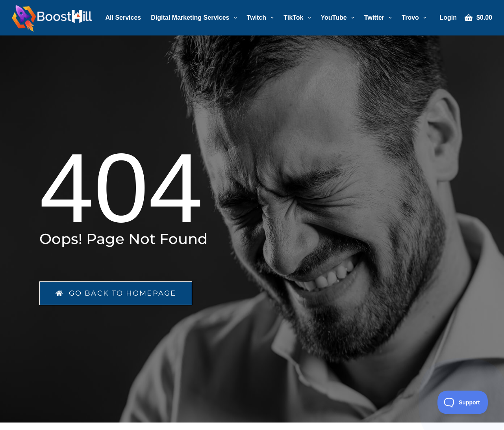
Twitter (380, 18)
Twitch (262, 18)
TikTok (299, 18)
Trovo (416, 18)
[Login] (448, 18)
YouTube (339, 18)
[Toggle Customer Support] (463, 402)
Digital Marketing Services (195, 18)
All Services (123, 18)
